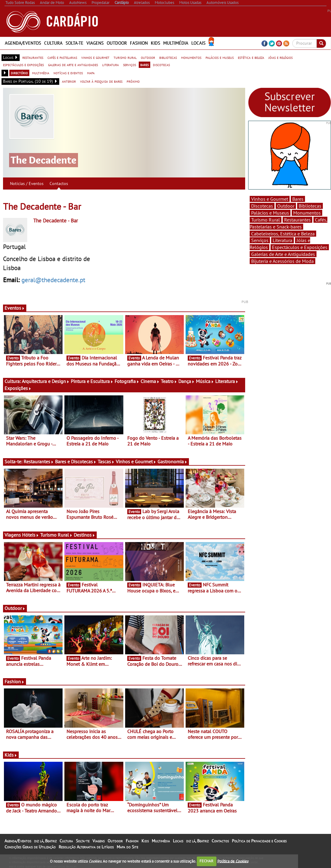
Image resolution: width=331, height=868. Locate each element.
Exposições (18, 388)
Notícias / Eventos (27, 183)
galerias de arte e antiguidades (73, 65)
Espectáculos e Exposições (300, 247)
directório (19, 73)
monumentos (191, 57)
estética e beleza (251, 57)
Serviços (260, 240)
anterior (69, 81)
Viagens (95, 43)
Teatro (169, 381)
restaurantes (33, 57)
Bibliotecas (310, 206)
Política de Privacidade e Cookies (259, 841)
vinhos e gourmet (95, 57)
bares (144, 65)
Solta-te (75, 43)
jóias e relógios (281, 57)
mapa (91, 73)
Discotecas (262, 206)
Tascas (106, 461)
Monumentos (307, 213)
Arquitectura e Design (46, 381)
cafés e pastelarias (62, 57)
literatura (110, 65)
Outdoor (117, 43)
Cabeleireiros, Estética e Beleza (283, 234)
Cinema (150, 381)
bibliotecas (168, 57)
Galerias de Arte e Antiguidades (283, 254)
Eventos (15, 308)
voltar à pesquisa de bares (101, 81)
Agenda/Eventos (23, 43)
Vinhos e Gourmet (136, 461)
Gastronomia (172, 461)
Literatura (227, 381)
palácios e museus (220, 57)
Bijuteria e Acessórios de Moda (282, 261)
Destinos (84, 535)
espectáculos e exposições (23, 65)
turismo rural (125, 57)
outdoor (148, 57)
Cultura (53, 43)
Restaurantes (39, 461)
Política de (233, 861)
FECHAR (206, 861)
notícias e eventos (68, 73)
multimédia (41, 73)
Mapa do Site (127, 847)
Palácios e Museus (270, 213)
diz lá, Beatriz (45, 841)
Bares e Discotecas (76, 461)
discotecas (161, 65)
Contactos (59, 183)
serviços (130, 65)
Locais (198, 43)
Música (205, 381)
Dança (187, 381)
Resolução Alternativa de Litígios (86, 847)
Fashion (139, 43)
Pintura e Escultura (92, 381)
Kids (156, 43)
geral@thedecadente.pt (53, 280)
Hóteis (31, 535)
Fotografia (127, 381)
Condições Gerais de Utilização (30, 847)
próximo (133, 81)
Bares (298, 199)
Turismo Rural (56, 535)
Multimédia (176, 43)
